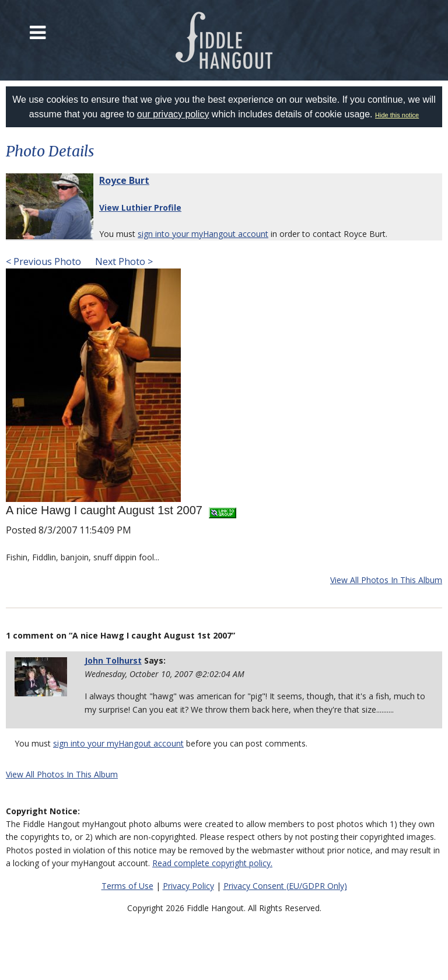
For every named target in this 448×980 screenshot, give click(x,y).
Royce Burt (124, 180)
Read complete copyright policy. (212, 863)
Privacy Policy (188, 886)
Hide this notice (397, 115)
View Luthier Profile (140, 207)
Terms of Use (127, 886)
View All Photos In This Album (386, 580)
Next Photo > (123, 261)
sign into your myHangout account (203, 234)
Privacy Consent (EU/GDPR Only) (285, 886)
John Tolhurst (113, 660)
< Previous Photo (43, 261)
